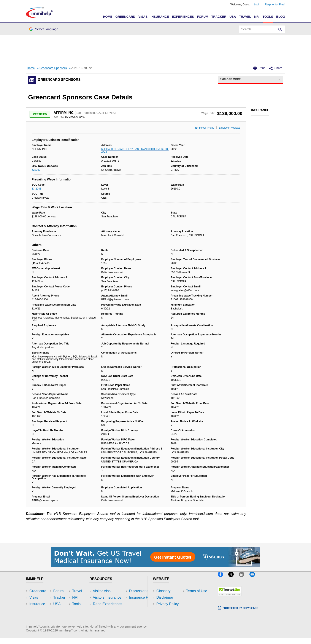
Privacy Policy (167, 604)
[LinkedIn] (244, 579)
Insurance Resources (110, 617)
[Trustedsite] (230, 598)
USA (233, 17)
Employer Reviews (229, 128)
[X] (234, 579)
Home (108, 17)
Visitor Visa (102, 591)
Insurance (160, 17)
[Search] (280, 29)
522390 (36, 170)
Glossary (163, 591)
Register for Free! (275, 5)
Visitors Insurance (107, 597)
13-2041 (36, 189)
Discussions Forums (109, 610)
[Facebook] (223, 579)
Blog (281, 17)
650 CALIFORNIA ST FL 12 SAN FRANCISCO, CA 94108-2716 (135, 150)
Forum (203, 17)
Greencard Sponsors (53, 68)
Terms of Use (167, 610)
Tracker (219, 17)
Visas (143, 17)
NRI (257, 17)
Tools (268, 17)
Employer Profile (205, 128)
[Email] (254, 579)
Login (257, 5)
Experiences (183, 17)
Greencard (125, 17)
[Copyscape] (238, 612)
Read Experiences (108, 604)
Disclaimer (165, 597)
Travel (245, 17)
